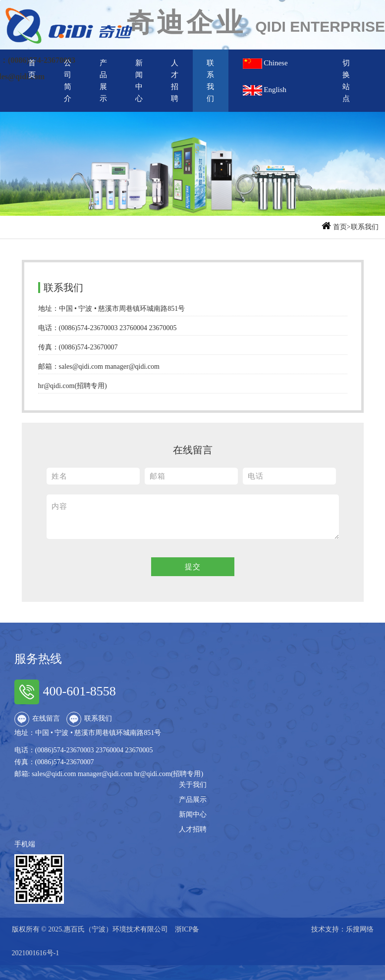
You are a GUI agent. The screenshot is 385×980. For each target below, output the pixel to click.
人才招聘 (175, 81)
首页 (32, 69)
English (265, 90)
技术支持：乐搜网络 (342, 929)
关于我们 (193, 785)
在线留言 (37, 719)
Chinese (271, 64)
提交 (193, 567)
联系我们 (210, 81)
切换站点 (346, 81)
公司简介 (68, 81)
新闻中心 (139, 81)
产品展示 (103, 81)
